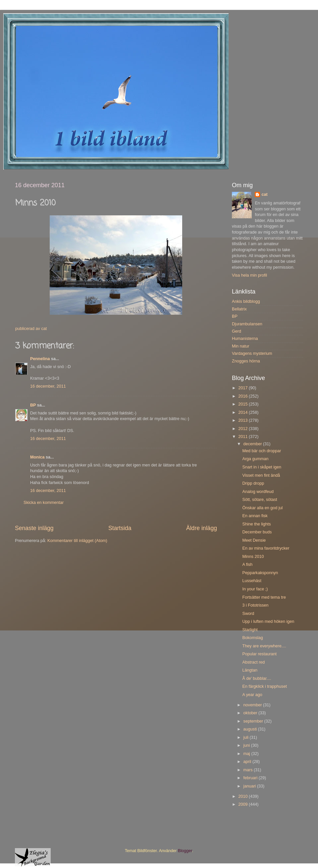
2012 (243, 429)
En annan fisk (255, 516)
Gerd (237, 331)
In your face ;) (255, 589)
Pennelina (40, 359)
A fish (247, 565)
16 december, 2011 (48, 386)
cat (264, 194)
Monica (37, 457)
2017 (243, 388)
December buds (257, 532)
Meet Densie (254, 540)
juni (247, 745)
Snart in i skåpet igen (262, 467)
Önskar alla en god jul (262, 508)
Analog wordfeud (258, 492)
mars (249, 770)
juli (247, 737)
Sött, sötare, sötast (260, 500)
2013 (243, 420)
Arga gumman (255, 459)
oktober (251, 713)
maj (247, 754)
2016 (243, 396)
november (253, 705)
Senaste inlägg (34, 528)
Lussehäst (252, 581)
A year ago (252, 695)
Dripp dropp (253, 483)
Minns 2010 (253, 557)
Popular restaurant (259, 654)
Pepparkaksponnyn (260, 573)
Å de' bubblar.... (257, 678)
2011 (243, 437)
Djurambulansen (247, 324)
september (254, 721)
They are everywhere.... (264, 646)
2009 (243, 804)
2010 (243, 796)
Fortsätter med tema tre (264, 597)
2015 (243, 404)
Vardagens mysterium (252, 353)
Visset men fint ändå (261, 475)
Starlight (250, 630)
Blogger (185, 851)
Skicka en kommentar (44, 503)
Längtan (250, 670)
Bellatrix (239, 309)
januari (250, 786)
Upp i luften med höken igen (268, 622)
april (248, 762)
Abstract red (253, 662)
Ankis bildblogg (246, 301)
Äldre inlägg (202, 528)
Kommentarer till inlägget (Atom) (77, 541)
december (253, 444)
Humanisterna (245, 339)
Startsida (120, 528)
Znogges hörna (246, 361)
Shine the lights (256, 524)
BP (33, 405)
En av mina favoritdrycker (266, 548)
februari (251, 778)
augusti (251, 729)
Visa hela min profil (249, 275)
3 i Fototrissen (255, 605)
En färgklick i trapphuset (264, 686)
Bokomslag (252, 638)
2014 (243, 412)
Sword (248, 614)
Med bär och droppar (262, 451)
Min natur (241, 346)
